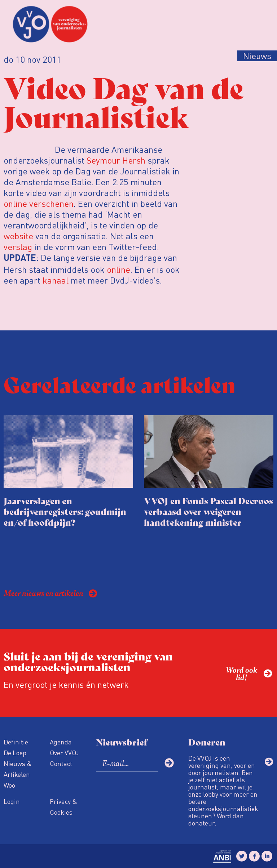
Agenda (61, 742)
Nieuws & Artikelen (18, 769)
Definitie (16, 742)
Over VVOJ (64, 753)
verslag (18, 247)
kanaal (56, 280)
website (18, 236)
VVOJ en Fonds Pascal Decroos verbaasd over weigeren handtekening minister (208, 511)
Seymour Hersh (116, 160)
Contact (61, 763)
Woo (9, 785)
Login (12, 801)
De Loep (15, 753)
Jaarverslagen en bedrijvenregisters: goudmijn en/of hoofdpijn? (65, 511)
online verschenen (39, 203)
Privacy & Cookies (63, 807)
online (118, 269)
